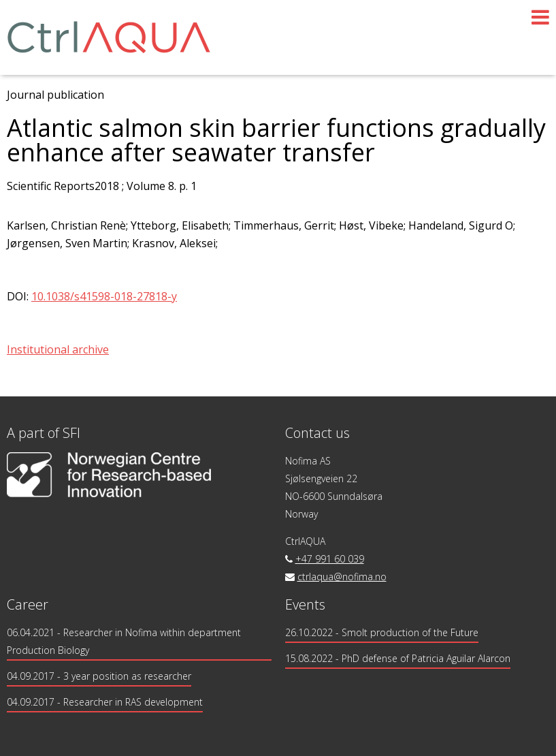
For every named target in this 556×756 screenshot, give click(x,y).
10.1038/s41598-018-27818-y (104, 296)
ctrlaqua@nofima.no (342, 577)
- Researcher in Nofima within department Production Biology (124, 641)
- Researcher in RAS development (105, 702)
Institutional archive (58, 349)
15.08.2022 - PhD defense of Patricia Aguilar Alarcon (398, 658)
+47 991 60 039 (330, 559)
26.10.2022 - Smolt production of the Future (382, 632)
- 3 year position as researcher (99, 676)
